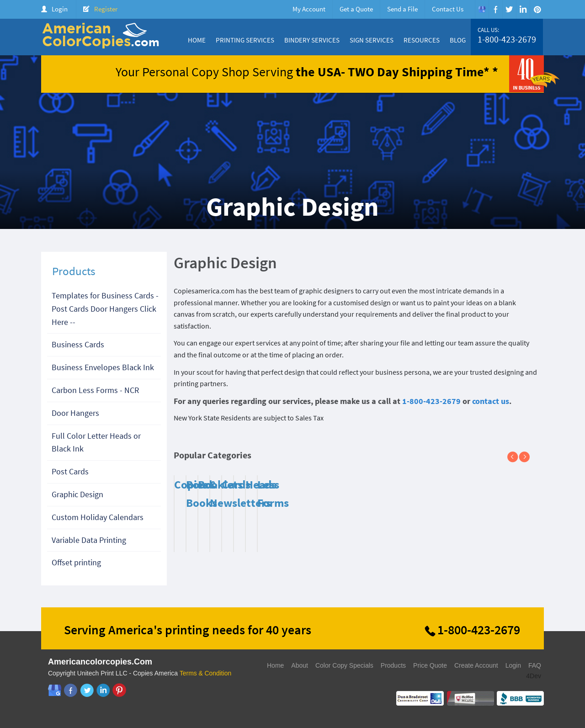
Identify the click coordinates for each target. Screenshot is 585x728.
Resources (422, 40)
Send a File (402, 9)
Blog (458, 40)
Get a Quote (356, 9)
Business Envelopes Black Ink (103, 367)
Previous (516, 457)
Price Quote (430, 665)
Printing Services (245, 40)
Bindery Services (312, 40)
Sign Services (372, 40)
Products (393, 665)
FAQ (535, 665)
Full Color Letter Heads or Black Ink (96, 442)
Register (106, 9)
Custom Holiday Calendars (98, 517)
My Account (309, 9)
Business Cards (78, 344)
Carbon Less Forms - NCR (95, 390)
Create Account (476, 665)
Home (197, 40)
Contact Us (448, 9)
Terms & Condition (206, 673)
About (300, 665)
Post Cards (70, 471)
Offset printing (76, 562)
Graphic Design (77, 494)
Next (528, 457)
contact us (491, 401)
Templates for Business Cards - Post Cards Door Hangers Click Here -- (105, 309)
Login (60, 9)
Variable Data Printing (89, 540)
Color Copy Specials (344, 665)
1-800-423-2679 (507, 39)
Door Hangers (75, 413)
